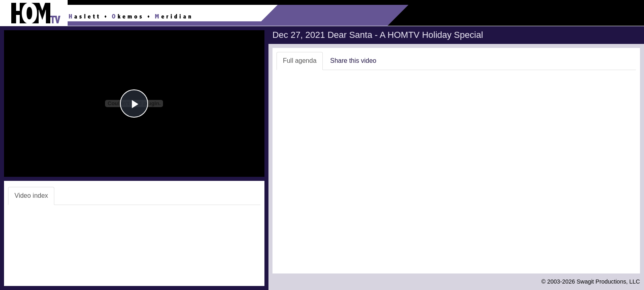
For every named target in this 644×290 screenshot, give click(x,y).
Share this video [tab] (353, 61)
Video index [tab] (31, 196)
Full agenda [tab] (300, 61)
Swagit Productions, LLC (608, 282)
